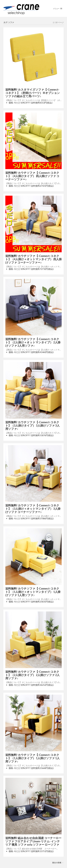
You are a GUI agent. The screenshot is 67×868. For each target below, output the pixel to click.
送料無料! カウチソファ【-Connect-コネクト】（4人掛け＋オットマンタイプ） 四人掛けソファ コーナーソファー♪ (33, 259)
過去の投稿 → (58, 863)
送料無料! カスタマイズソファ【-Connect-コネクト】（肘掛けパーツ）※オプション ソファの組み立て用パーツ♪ (33, 93)
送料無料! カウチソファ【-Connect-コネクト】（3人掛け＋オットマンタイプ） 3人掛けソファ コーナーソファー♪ (33, 509)
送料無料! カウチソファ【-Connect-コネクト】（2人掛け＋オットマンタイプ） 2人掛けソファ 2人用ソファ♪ (33, 342)
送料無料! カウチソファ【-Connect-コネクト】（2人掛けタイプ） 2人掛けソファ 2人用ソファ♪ (32, 675)
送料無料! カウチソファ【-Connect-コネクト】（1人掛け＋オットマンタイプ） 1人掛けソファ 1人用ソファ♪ (33, 592)
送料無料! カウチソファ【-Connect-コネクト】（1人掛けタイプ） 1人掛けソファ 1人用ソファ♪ (32, 758)
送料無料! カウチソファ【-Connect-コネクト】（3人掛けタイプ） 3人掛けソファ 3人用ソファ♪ (32, 425)
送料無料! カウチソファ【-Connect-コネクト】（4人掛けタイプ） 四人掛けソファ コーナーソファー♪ (32, 176)
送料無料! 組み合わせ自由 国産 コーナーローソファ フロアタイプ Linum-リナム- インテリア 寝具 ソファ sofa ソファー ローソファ (33, 841)
